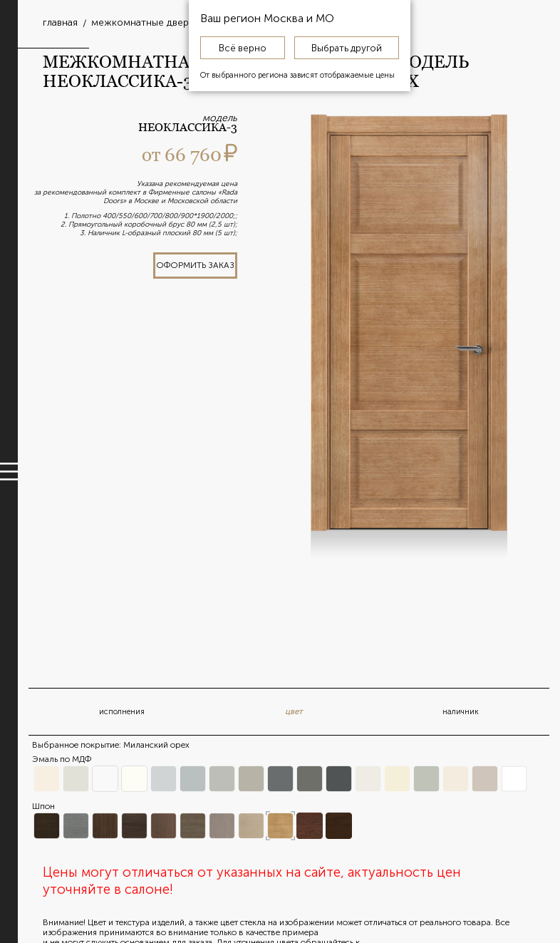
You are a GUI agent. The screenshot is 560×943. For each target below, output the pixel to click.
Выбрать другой (347, 48)
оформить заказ (195, 265)
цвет (294, 712)
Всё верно (243, 48)
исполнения (122, 712)
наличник (461, 712)
